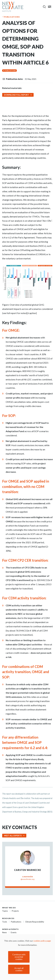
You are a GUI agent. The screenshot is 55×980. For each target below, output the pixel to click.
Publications (12, 17)
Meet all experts (13, 836)
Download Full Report (17, 95)
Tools (5, 922)
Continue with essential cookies (19, 957)
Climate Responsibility (35, 922)
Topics (5, 911)
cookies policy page (42, 941)
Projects (15, 911)
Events (14, 932)
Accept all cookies (19, 969)
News (5, 932)
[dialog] (27, 957)
